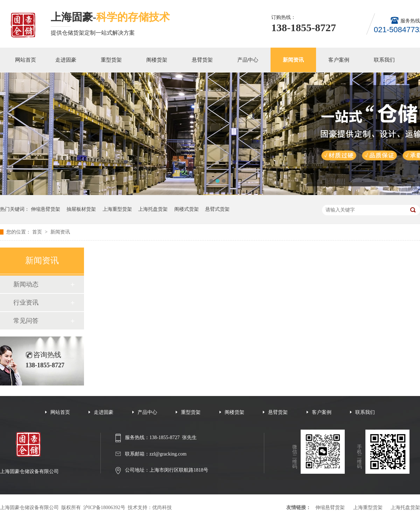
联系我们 (384, 60)
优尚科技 (162, 508)
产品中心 (248, 60)
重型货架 (111, 60)
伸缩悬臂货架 (45, 209)
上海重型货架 (117, 209)
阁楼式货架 (187, 209)
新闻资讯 (293, 60)
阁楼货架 (157, 60)
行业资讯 (26, 303)
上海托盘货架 (153, 209)
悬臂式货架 (217, 209)
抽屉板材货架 (81, 209)
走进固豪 (66, 60)
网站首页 (26, 60)
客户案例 (339, 60)
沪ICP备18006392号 (104, 508)
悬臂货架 (202, 60)
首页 (38, 232)
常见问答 (26, 321)
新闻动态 (26, 284)
